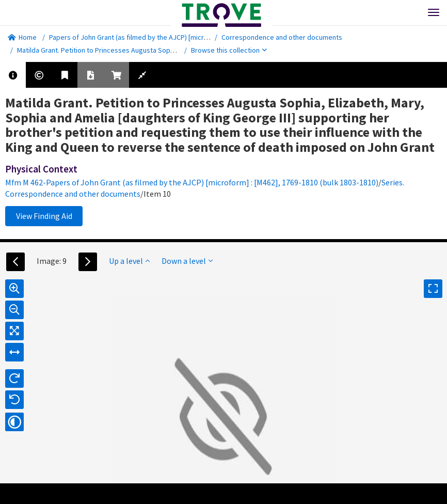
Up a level (129, 261)
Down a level (187, 261)
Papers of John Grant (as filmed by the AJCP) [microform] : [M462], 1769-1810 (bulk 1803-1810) (192, 37)
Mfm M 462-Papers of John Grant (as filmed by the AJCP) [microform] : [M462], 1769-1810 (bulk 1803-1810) (192, 182)
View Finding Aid (44, 216)
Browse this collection (229, 50)
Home (22, 37)
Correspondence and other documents (282, 37)
